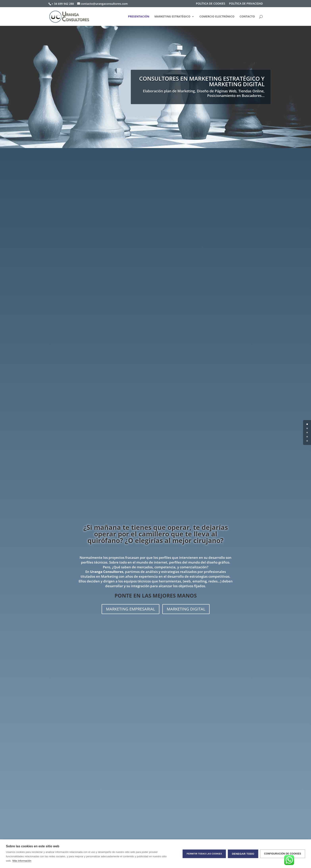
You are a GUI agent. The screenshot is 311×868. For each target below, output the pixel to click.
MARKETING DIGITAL (186, 609)
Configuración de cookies (283, 854)
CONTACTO (247, 17)
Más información (22, 861)
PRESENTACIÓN (139, 17)
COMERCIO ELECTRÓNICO (217, 17)
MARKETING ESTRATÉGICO (172, 17)
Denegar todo (243, 854)
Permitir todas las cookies (204, 854)
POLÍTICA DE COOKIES (211, 4)
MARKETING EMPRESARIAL (130, 609)
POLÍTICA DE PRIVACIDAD (246, 4)
